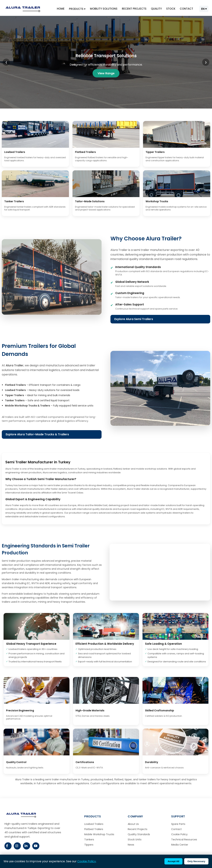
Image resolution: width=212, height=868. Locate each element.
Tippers (89, 845)
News (131, 845)
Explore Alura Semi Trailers (134, 319)
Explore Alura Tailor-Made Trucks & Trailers (37, 434)
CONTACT (186, 9)
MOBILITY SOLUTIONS (104, 9)
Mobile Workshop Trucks (99, 834)
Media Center (180, 845)
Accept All (173, 861)
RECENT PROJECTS (134, 9)
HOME (61, 9)
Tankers (89, 839)
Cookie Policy (179, 834)
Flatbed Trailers (94, 829)
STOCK (171, 9)
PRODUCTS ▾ (77, 9)
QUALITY (156, 9)
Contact (176, 829)
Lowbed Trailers (94, 824)
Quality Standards (139, 834)
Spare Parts (178, 824)
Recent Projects (138, 829)
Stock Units (135, 839)
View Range (106, 73)
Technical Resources (184, 839)
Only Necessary (196, 861)
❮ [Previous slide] (6, 62)
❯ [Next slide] (206, 62)
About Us (133, 824)
